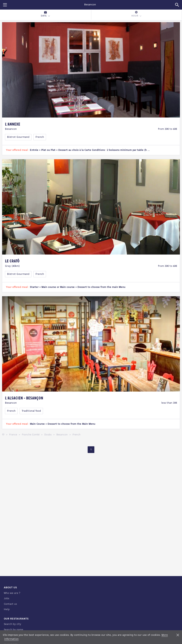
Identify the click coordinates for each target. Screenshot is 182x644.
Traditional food (31, 411)
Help (7, 609)
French (40, 137)
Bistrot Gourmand (18, 137)
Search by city (12, 624)
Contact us (10, 604)
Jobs (7, 599)
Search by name (14, 630)
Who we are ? (12, 593)
